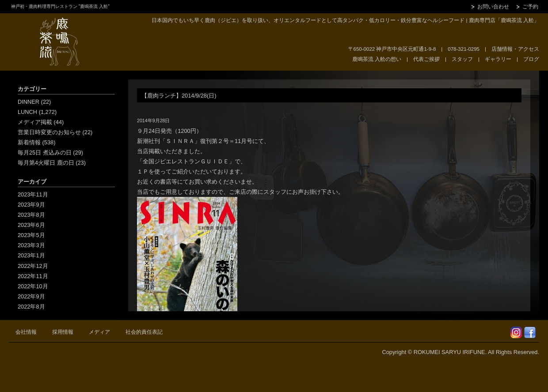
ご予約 (530, 7)
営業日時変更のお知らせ (49, 132)
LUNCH (27, 112)
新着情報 (29, 142)
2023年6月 (31, 225)
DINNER (29, 102)
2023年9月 (31, 205)
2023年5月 (31, 235)
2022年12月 (33, 266)
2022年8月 (31, 307)
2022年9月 (31, 296)
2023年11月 (33, 194)
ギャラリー (498, 59)
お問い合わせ (493, 7)
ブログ (531, 59)
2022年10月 (33, 286)
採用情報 (63, 332)
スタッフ (462, 59)
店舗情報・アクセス (515, 49)
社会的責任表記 (144, 332)
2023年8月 (31, 215)
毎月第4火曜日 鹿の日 (46, 163)
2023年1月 (31, 255)
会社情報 (26, 332)
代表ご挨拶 (426, 59)
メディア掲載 (35, 122)
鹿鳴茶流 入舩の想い (377, 59)
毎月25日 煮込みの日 (45, 153)
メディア (99, 332)
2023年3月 (31, 245)
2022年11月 (33, 276)
